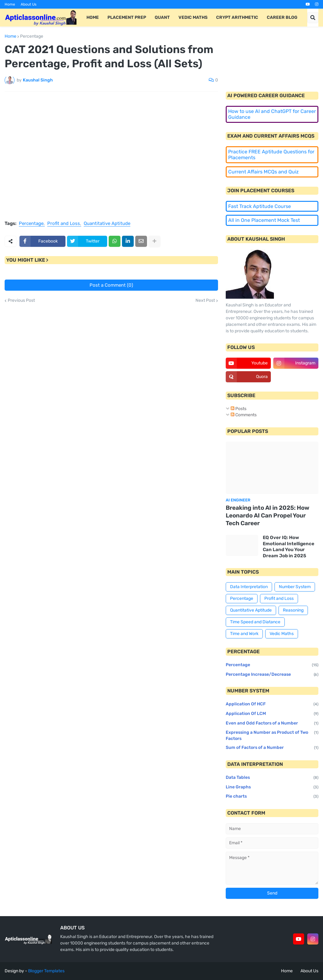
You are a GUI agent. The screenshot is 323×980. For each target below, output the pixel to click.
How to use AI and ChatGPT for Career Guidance (272, 114)
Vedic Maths (282, 634)
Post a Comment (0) (111, 285)
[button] (313, 18)
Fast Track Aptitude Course (260, 206)
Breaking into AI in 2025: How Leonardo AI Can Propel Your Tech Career (268, 515)
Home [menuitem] (93, 17)
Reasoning (293, 610)
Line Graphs (272, 787)
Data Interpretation (249, 587)
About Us (29, 4)
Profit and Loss (64, 223)
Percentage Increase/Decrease (272, 675)
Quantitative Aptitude (107, 223)
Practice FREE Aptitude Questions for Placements (271, 155)
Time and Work (244, 634)
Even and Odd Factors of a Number (272, 724)
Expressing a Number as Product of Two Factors (272, 736)
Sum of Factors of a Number (272, 748)
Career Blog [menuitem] (282, 17)
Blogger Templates (46, 971)
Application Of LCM (272, 714)
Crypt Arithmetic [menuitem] (237, 17)
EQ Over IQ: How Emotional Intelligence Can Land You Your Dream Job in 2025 (289, 547)
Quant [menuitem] (162, 17)
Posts (239, 409)
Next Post (205, 301)
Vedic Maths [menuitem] (193, 17)
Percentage (32, 36)
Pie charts (272, 797)
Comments (244, 415)
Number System (295, 587)
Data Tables (272, 778)
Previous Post (21, 301)
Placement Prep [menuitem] (127, 17)
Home (10, 4)
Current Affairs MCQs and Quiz (263, 172)
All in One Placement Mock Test (264, 220)
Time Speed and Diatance (255, 622)
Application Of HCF (272, 704)
